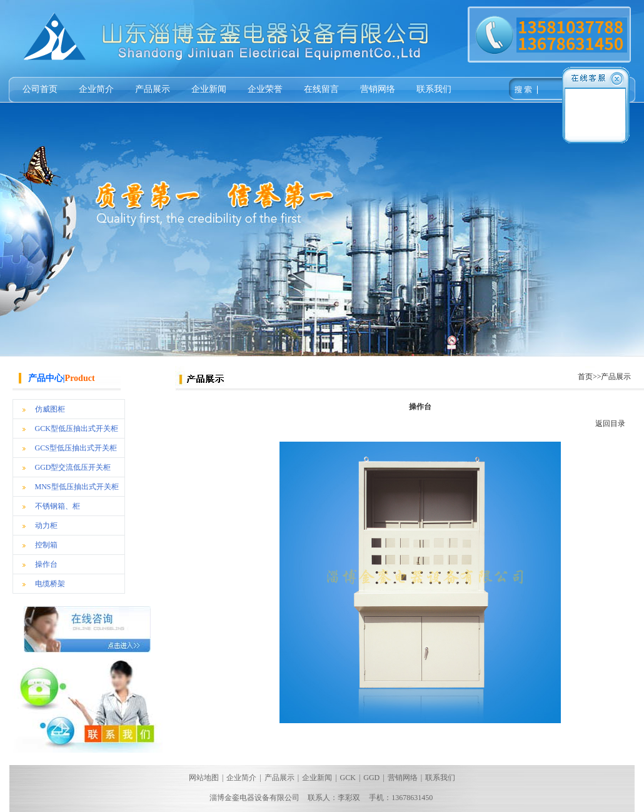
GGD (371, 778)
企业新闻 (209, 89)
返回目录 (610, 424)
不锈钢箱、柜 (58, 506)
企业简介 (96, 89)
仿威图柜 (50, 409)
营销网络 (378, 89)
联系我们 (434, 89)
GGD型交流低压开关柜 (73, 467)
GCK (348, 778)
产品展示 (153, 89)
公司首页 (40, 89)
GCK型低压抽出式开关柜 (77, 429)
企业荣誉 (265, 89)
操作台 (46, 564)
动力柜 (46, 525)
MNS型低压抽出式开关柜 (77, 487)
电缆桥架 (50, 584)
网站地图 (204, 778)
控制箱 (46, 545)
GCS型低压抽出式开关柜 (76, 448)
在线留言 (321, 89)
